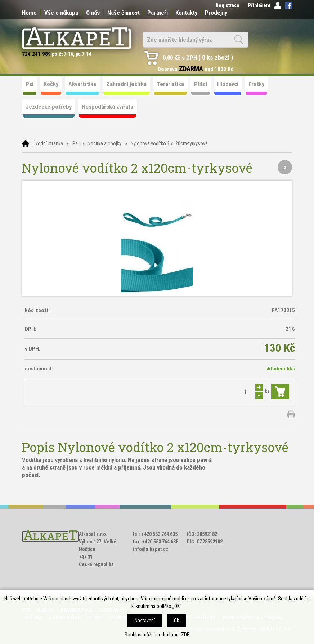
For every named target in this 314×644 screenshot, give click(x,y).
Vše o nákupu (61, 13)
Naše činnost (124, 13)
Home (29, 13)
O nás (93, 13)
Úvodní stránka (48, 143)
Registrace (228, 5)
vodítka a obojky (105, 143)
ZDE (185, 635)
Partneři (158, 13)
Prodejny (216, 13)
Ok (176, 621)
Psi (76, 143)
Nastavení (145, 621)
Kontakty (186, 13)
